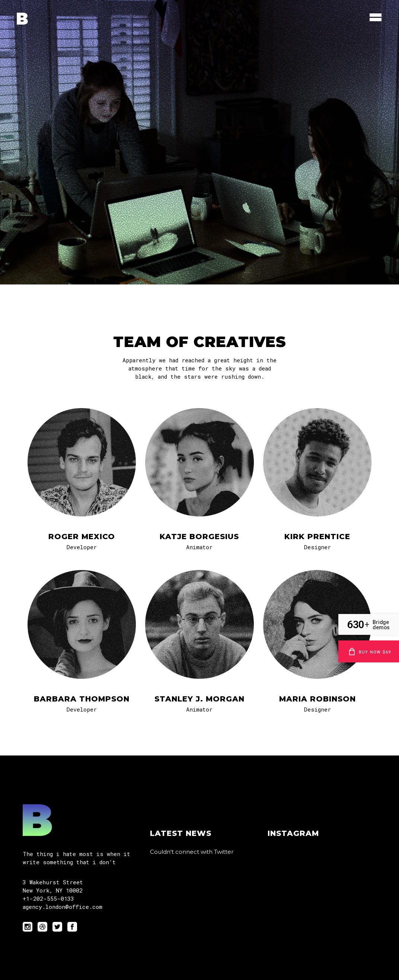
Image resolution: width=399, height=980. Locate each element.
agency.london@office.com (63, 907)
